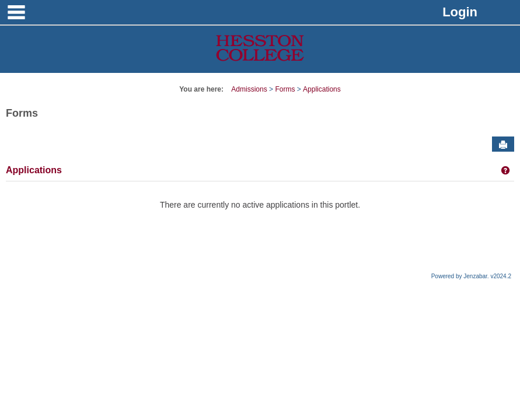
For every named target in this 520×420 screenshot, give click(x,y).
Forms (285, 89)
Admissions (249, 89)
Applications (322, 89)
